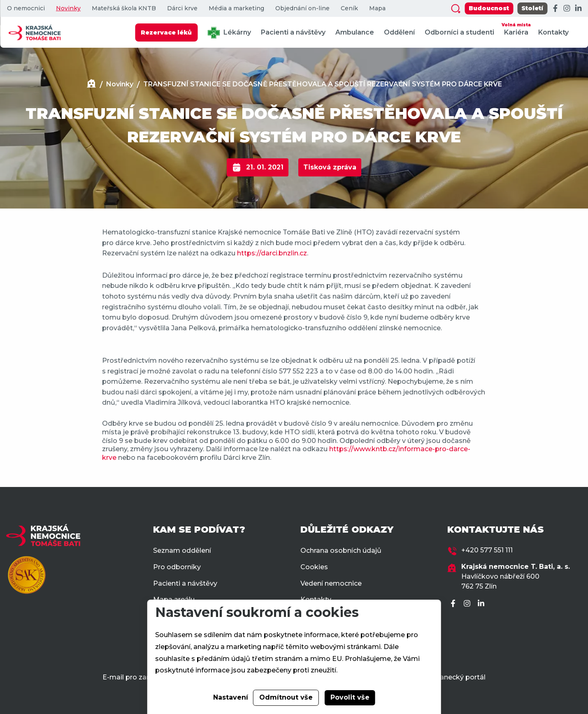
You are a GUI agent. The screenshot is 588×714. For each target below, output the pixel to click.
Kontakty (553, 32)
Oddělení (399, 32)
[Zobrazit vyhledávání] (456, 9)
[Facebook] (555, 9)
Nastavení (231, 697)
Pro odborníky (177, 567)
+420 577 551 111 (487, 550)
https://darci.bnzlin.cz (272, 253)
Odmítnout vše (286, 697)
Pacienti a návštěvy (293, 32)
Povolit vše (350, 697)
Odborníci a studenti (459, 32)
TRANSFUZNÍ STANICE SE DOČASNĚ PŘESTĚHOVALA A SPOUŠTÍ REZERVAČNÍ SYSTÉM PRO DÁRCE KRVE (323, 84)
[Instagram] (567, 9)
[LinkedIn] (578, 9)
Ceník (349, 8)
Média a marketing (236, 8)
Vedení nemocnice (331, 583)
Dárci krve (182, 8)
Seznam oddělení (182, 551)
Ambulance (355, 32)
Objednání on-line (302, 8)
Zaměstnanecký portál (447, 677)
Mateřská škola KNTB (124, 8)
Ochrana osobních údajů (341, 551)
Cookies (314, 567)
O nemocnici (26, 8)
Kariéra (516, 29)
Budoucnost (489, 8)
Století (532, 8)
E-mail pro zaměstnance (143, 677)
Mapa (377, 8)
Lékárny (229, 33)
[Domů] (91, 85)
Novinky (68, 8)
